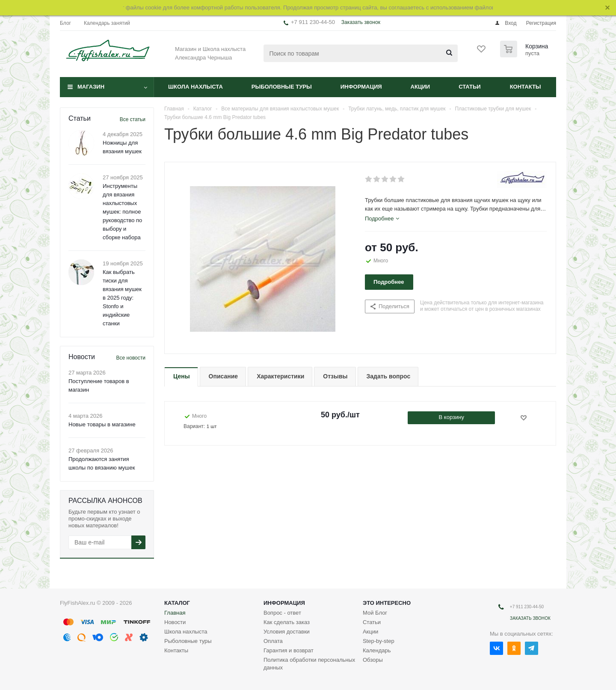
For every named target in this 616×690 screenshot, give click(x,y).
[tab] (382, 219)
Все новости (131, 358)
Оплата (273, 641)
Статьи (470, 87)
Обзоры (373, 660)
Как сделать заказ (287, 622)
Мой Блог (375, 613)
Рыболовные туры (282, 87)
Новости (175, 622)
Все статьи (133, 119)
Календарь (377, 650)
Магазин (91, 87)
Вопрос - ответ (282, 613)
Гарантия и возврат (289, 650)
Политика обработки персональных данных (309, 664)
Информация (361, 87)
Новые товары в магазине (102, 424)
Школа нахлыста (195, 87)
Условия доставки (287, 632)
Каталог (177, 603)
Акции (421, 87)
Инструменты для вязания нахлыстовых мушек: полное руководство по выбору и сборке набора (122, 212)
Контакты (526, 87)
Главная (175, 613)
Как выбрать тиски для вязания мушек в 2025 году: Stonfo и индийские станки (122, 298)
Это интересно (387, 603)
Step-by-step (379, 641)
